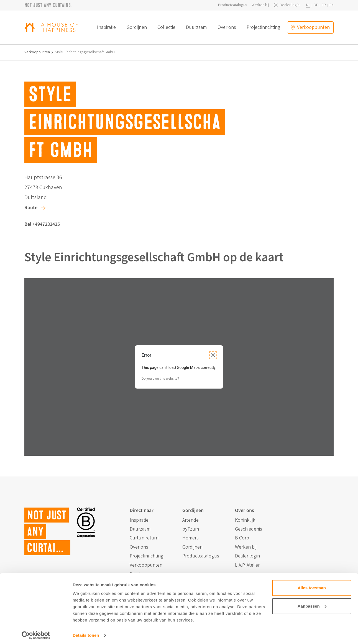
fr (324, 5)
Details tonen (86, 633)
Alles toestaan (312, 586)
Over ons (227, 27)
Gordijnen (137, 27)
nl (308, 5)
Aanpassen (312, 604)
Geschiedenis (249, 529)
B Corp (242, 538)
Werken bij (260, 5)
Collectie (166, 27)
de (316, 5)
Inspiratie (106, 27)
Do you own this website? (160, 379)
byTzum (191, 529)
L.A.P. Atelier (247, 565)
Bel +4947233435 (42, 224)
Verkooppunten (37, 52)
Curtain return (144, 538)
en (332, 5)
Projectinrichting (264, 27)
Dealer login (290, 5)
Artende (190, 520)
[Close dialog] (213, 355)
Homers (190, 538)
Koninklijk (245, 520)
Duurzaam (196, 27)
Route (31, 208)
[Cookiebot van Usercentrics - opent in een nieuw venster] (36, 633)
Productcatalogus (233, 5)
